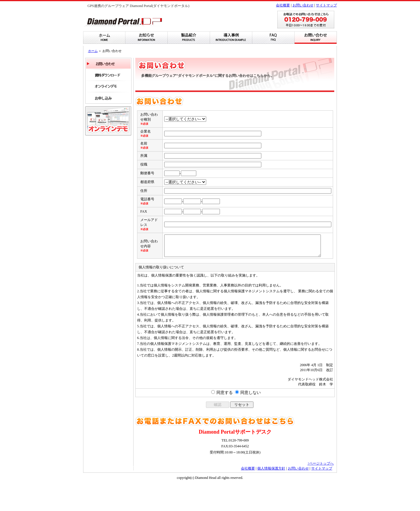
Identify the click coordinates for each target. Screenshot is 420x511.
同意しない (251, 421)
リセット (242, 433)
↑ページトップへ (321, 491)
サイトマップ (326, 5)
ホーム (93, 51)
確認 (218, 433)
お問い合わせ (303, 5)
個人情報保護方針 (271, 496)
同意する (225, 421)
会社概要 (283, 5)
